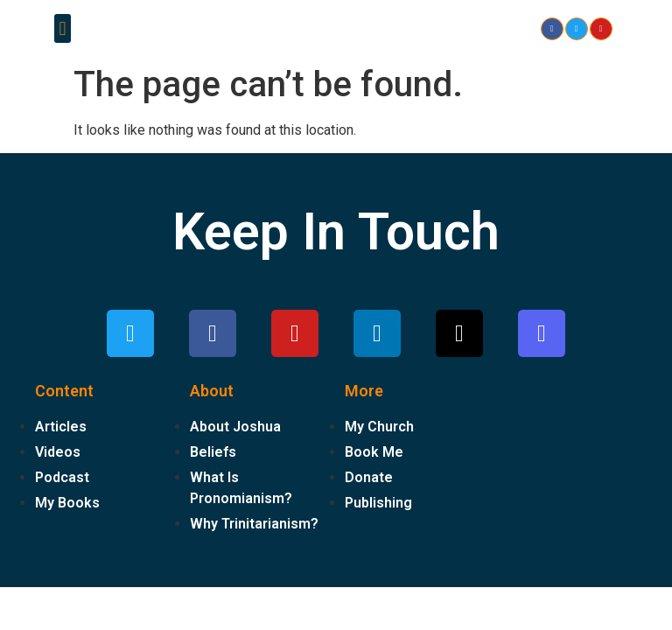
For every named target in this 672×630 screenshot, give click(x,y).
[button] (63, 28)
